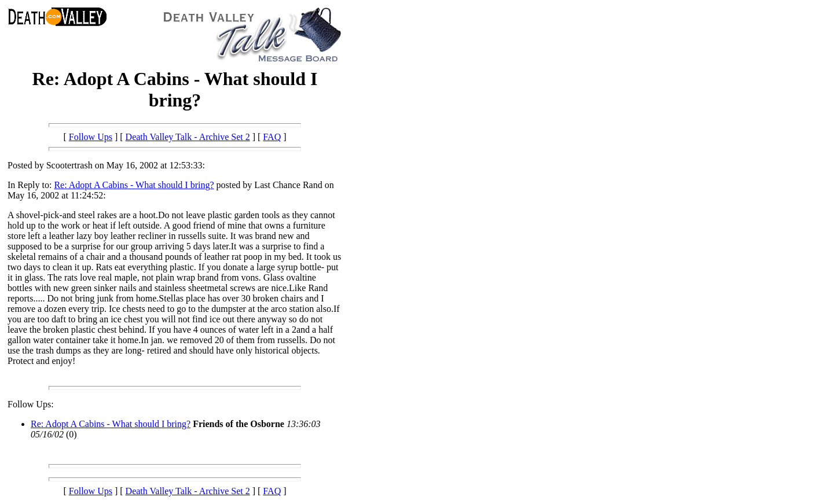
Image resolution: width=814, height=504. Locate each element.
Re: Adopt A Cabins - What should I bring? (134, 185)
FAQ (272, 137)
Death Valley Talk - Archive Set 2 (188, 137)
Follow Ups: (31, 404)
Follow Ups (91, 137)
